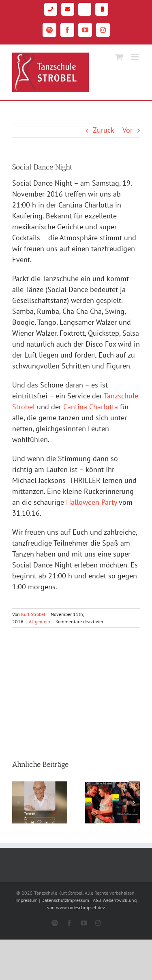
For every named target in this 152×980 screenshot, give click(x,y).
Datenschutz (54, 900)
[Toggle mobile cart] (119, 57)
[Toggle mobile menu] (136, 57)
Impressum (27, 900)
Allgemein (40, 621)
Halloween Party (91, 502)
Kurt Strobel (33, 614)
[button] (18, 802)
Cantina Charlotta (91, 407)
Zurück (104, 130)
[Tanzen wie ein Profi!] (113, 786)
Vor (127, 130)
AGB (97, 900)
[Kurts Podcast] (40, 786)
